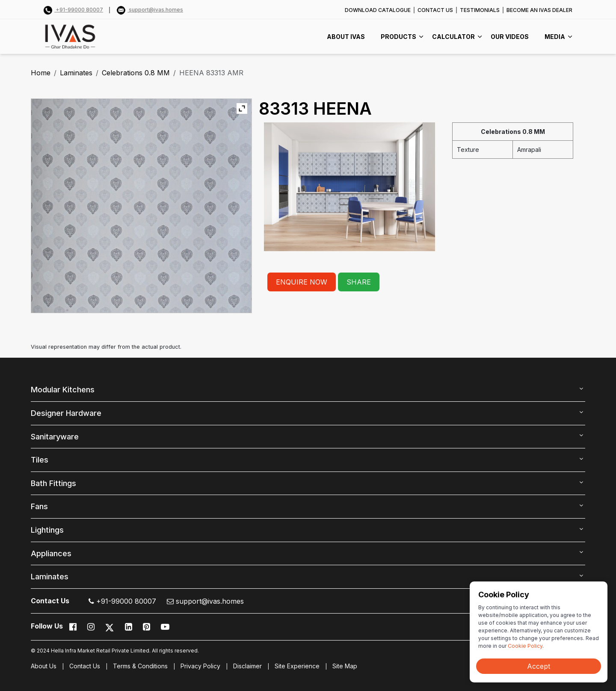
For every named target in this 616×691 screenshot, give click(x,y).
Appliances (51, 553)
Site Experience (297, 666)
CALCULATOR (453, 37)
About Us (44, 666)
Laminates (76, 73)
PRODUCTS (398, 37)
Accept (539, 666)
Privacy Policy (200, 666)
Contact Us (85, 666)
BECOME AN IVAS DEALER (539, 10)
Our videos (510, 37)
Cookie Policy (525, 646)
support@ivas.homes (150, 10)
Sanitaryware (55, 437)
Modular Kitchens (63, 390)
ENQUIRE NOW (302, 282)
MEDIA (555, 37)
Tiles (40, 460)
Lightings (47, 530)
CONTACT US (435, 10)
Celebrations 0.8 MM (136, 73)
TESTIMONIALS (480, 10)
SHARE (359, 282)
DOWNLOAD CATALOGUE (378, 10)
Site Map (345, 666)
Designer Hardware (66, 413)
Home (41, 73)
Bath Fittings (53, 483)
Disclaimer (247, 666)
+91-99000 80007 (73, 10)
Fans (39, 506)
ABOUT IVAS (346, 37)
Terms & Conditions (140, 666)
